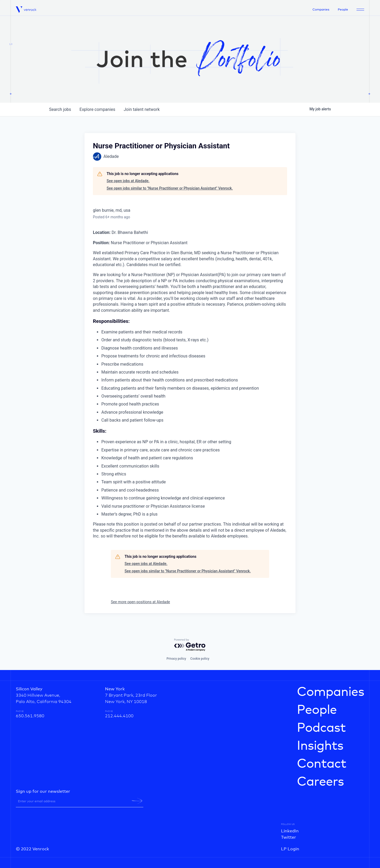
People (343, 10)
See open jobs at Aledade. (128, 181)
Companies (321, 10)
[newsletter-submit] (137, 801)
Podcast (321, 728)
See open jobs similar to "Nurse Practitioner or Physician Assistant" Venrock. (170, 188)
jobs (60, 109)
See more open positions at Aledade (140, 602)
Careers (320, 782)
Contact (322, 764)
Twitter (289, 837)
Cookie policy (200, 659)
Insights (320, 746)
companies (97, 109)
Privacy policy (176, 659)
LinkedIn (290, 831)
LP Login (290, 849)
